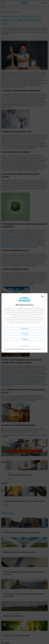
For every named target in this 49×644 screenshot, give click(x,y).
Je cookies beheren (25, 329)
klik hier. (42, 349)
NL (44, 297)
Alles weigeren (25, 339)
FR (42, 297)
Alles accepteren (25, 334)
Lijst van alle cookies (24, 346)
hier (42, 318)
